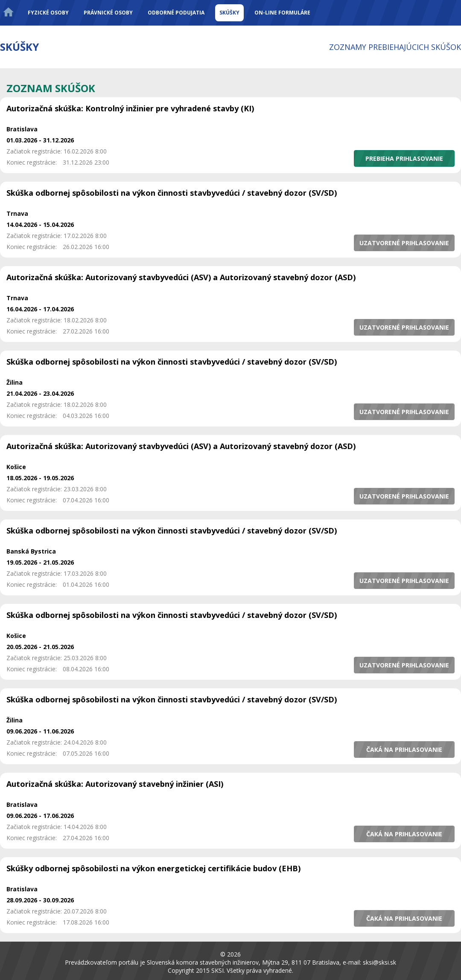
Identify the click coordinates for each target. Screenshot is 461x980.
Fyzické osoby (48, 13)
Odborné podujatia (176, 13)
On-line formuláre (282, 13)
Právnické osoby (108, 13)
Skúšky (229, 13)
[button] (404, 158)
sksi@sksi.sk (379, 962)
